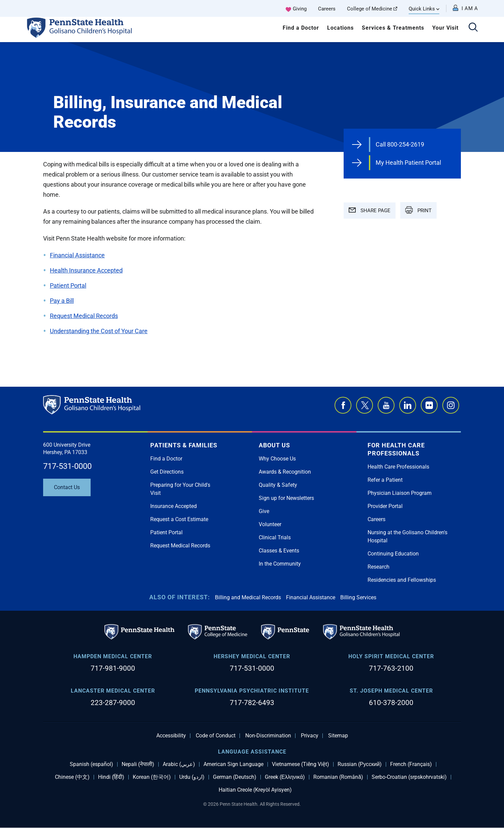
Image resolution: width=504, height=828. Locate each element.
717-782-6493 (252, 703)
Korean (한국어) (152, 777)
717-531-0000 (67, 466)
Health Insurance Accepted (86, 270)
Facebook (343, 405)
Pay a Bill (62, 301)
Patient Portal (68, 285)
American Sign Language (233, 764)
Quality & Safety (278, 485)
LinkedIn (408, 405)
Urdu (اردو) (192, 777)
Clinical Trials (275, 537)
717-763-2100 (391, 668)
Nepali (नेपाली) (138, 764)
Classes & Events (279, 551)
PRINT (418, 210)
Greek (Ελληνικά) (285, 777)
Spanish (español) (91, 764)
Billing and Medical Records (248, 597)
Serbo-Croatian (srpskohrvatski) (409, 777)
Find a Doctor (301, 28)
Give (264, 511)
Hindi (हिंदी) (111, 777)
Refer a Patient (385, 480)
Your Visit (445, 28)
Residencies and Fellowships (402, 580)
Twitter (365, 405)
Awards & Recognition (285, 472)
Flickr (429, 405)
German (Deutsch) (235, 777)
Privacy (310, 736)
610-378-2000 (391, 703)
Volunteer (270, 524)
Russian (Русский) (360, 764)
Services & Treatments (393, 28)
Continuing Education (393, 554)
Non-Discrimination (268, 736)
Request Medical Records (84, 316)
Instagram (451, 405)
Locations (340, 28)
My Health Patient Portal (408, 163)
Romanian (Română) (338, 777)
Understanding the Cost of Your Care (99, 331)
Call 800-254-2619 (400, 144)
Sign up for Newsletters (286, 498)
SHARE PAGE (370, 211)
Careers (327, 9)
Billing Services (358, 597)
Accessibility (171, 736)
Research (379, 567)
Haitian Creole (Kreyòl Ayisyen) (255, 790)
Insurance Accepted (174, 506)
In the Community (280, 564)
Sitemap (338, 736)
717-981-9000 (113, 668)
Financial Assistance (77, 255)
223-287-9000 (113, 703)
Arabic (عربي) (179, 764)
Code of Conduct (216, 736)
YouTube (386, 405)
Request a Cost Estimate (179, 519)
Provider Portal (385, 506)
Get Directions (167, 472)
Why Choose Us (277, 459)
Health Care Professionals (398, 467)
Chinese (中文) (72, 777)
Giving (300, 9)
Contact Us (67, 487)
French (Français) (411, 764)
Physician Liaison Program (400, 493)
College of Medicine (372, 9)
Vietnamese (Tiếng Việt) (301, 764)
